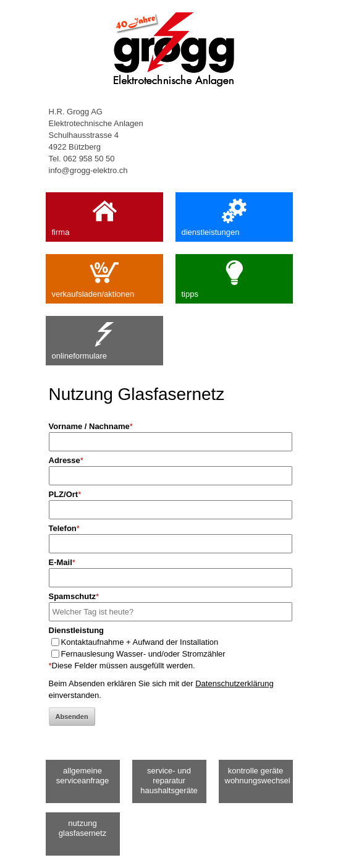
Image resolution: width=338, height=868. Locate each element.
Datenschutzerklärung (234, 683)
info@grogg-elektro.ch (88, 170)
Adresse (66, 460)
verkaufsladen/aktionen (104, 276)
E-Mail (62, 562)
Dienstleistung (77, 630)
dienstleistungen (234, 215)
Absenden (72, 717)
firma (104, 215)
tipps (234, 276)
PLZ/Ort (65, 494)
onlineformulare (104, 338)
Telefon (64, 528)
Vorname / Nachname (91, 426)
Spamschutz (74, 596)
